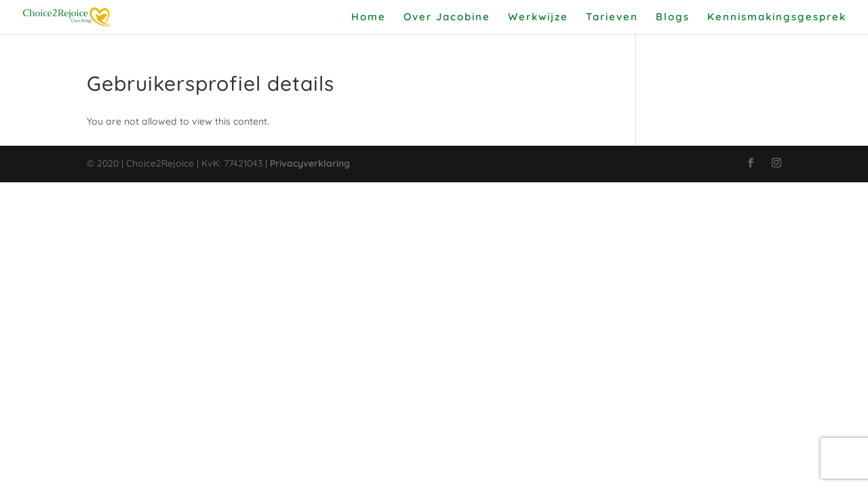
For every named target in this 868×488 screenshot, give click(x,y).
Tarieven (612, 18)
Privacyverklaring (310, 163)
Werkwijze (538, 18)
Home (369, 18)
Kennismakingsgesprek (777, 18)
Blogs (673, 18)
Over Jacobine (447, 18)
